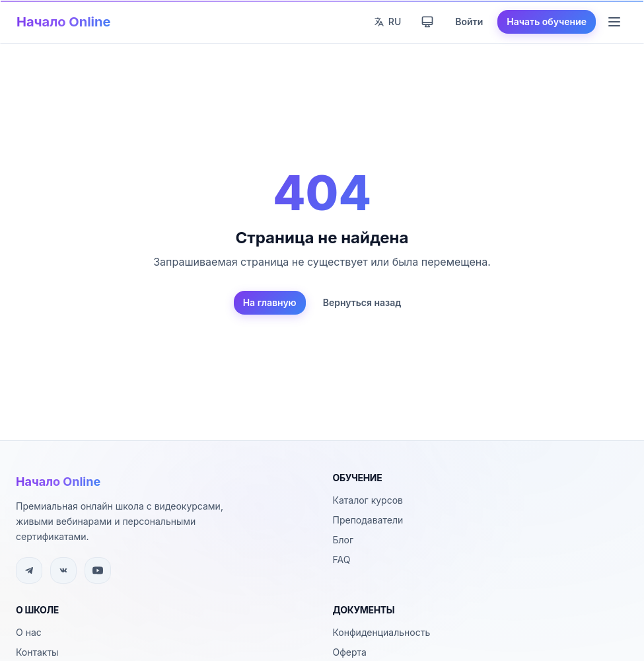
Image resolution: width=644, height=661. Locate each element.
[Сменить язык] (387, 22)
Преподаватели (368, 520)
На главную (270, 302)
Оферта (350, 652)
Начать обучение (547, 21)
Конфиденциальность (382, 632)
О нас (29, 632)
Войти (469, 21)
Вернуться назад (362, 302)
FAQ (342, 560)
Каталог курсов (368, 500)
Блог (343, 540)
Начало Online (63, 22)
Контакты (37, 652)
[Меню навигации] (614, 22)
